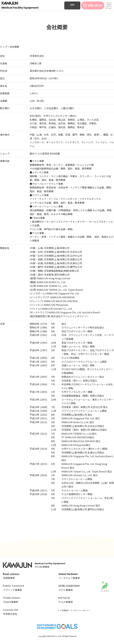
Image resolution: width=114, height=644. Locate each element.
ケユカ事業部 (69, 600)
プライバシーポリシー (81, 610)
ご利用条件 (64, 610)
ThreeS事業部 (14, 600)
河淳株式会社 (37, 56)
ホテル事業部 (69, 588)
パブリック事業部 (14, 588)
